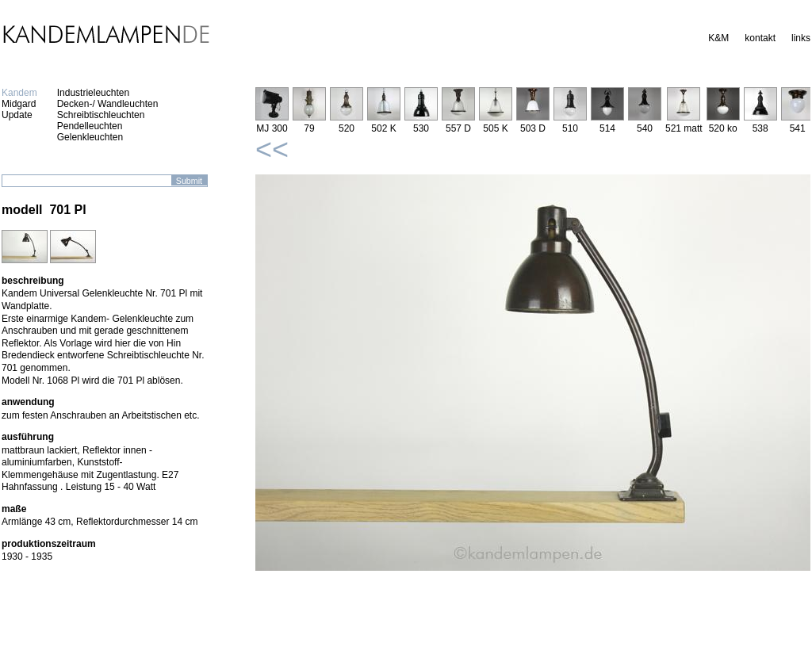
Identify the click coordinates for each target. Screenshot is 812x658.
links (801, 38)
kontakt (760, 38)
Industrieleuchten (93, 93)
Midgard (19, 104)
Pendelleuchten (90, 126)
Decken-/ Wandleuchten (108, 104)
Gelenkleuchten (90, 137)
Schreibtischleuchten (101, 115)
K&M (718, 38)
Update (17, 115)
